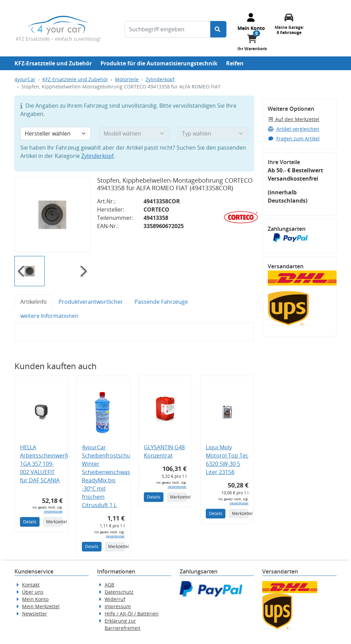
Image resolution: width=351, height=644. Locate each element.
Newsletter (35, 614)
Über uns (33, 592)
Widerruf (115, 599)
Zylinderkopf (160, 79)
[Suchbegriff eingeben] (168, 29)
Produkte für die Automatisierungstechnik (159, 63)
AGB (109, 585)
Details (30, 522)
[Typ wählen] (213, 133)
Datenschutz (119, 592)
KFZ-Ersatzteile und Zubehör (53, 63)
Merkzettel (54, 522)
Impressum (118, 606)
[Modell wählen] (134, 133)
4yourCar (25, 79)
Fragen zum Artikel (294, 138)
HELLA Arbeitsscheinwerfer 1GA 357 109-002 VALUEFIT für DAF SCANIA (46, 464)
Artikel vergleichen (294, 129)
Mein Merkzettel (41, 606)
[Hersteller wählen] (56, 133)
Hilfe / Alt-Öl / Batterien (132, 614)
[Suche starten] (218, 29)
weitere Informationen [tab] (49, 316)
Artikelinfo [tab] (34, 302)
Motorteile (127, 79)
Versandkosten (53, 511)
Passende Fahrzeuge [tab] (161, 302)
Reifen (235, 63)
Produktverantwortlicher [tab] (91, 302)
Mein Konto (35, 599)
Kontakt (31, 585)
